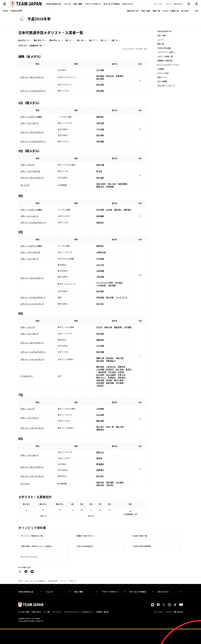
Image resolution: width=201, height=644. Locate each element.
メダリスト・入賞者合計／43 (30, 45)
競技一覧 (156, 11)
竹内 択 (99, 327)
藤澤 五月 (100, 186)
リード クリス (121, 297)
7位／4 (103, 40)
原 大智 (99, 171)
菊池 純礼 (110, 358)
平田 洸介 (110, 485)
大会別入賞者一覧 (140, 536)
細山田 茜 (102, 372)
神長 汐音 (120, 358)
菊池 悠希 (100, 361)
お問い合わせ (36, 612)
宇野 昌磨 (100, 141)
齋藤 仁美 (100, 358)
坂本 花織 (100, 352)
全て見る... (186, 11)
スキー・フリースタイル (30, 171)
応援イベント (162, 77)
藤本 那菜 (100, 367)
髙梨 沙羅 (100, 165)
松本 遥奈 (100, 334)
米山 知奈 (100, 375)
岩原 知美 (110, 383)
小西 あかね (111, 367)
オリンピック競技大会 (38, 581)
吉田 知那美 (122, 184)
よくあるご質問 (24, 612)
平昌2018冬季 (52, 581)
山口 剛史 (120, 482)
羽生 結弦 (100, 91)
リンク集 (47, 612)
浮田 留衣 (121, 377)
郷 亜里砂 (100, 464)
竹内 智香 (100, 259)
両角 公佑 (100, 485)
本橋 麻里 (110, 186)
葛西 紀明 (118, 327)
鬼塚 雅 (99, 458)
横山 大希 (120, 427)
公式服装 (161, 69)
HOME (20, 581)
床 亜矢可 (110, 369)
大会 (26, 581)
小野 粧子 (100, 386)
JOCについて (128, 4)
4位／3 (68, 40)
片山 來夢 (100, 415)
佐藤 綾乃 (120, 76)
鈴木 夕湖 (112, 184)
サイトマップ (57, 612)
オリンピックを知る (112, 4)
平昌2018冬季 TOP (164, 31)
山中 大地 (100, 265)
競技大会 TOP (133, 11)
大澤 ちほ (121, 375)
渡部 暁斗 (100, 117)
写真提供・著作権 (102, 612)
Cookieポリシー (88, 612)
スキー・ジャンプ (28, 165)
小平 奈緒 (100, 70)
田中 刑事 (110, 297)
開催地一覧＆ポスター (86, 536)
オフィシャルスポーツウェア (168, 65)
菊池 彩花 (110, 76)
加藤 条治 (100, 340)
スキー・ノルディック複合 (31, 117)
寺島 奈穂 (100, 380)
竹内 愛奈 (112, 372)
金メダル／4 (23, 40)
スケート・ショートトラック (32, 304)
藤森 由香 (100, 421)
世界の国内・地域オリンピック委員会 (36, 546)
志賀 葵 (121, 372)
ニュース (67, 4)
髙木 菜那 (100, 79)
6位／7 (92, 40)
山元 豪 (109, 210)
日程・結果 (146, 11)
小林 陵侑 (128, 327)
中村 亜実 (120, 383)
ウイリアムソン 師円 (105, 283)
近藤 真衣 (121, 367)
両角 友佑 (100, 482)
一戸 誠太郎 (101, 285)
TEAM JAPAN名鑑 (164, 48)
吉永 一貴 (110, 427)
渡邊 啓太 (100, 429)
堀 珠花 (129, 369)
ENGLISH (180, 612)
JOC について (170, 592)
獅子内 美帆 (119, 380)
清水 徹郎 (110, 482)
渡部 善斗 (118, 210)
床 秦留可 (112, 377)
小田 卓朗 (100, 271)
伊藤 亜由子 (111, 361)
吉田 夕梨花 (101, 184)
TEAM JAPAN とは (30, 592)
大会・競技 (86, 592)
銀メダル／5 (39, 40)
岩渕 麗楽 (100, 216)
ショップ (169, 612)
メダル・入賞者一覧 (171, 11)
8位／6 (114, 40)
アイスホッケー (27, 376)
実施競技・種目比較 (165, 61)
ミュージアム (158, 612)
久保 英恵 (100, 383)
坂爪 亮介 (100, 304)
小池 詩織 (100, 369)
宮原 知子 (100, 222)
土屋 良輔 (112, 285)
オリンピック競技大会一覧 (32, 536)
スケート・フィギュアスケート (33, 91)
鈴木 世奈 (120, 369)
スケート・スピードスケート (32, 77)
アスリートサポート (93, 4)
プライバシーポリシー (72, 612)
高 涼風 (109, 380)
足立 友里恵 (111, 375)
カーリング (25, 185)
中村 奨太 (119, 283)
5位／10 (80, 40)
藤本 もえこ (101, 377)
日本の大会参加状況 (85, 546)
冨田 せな (100, 452)
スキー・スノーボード (29, 123)
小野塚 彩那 (101, 252)
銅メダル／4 (55, 40)
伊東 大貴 (108, 327)
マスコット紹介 (163, 73)
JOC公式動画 (162, 81)
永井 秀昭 (100, 210)
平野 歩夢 (100, 123)
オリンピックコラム (29, 557)
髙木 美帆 (100, 76)
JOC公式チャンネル (165, 86)
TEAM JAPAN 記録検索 (142, 546)
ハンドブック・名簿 (165, 52)
